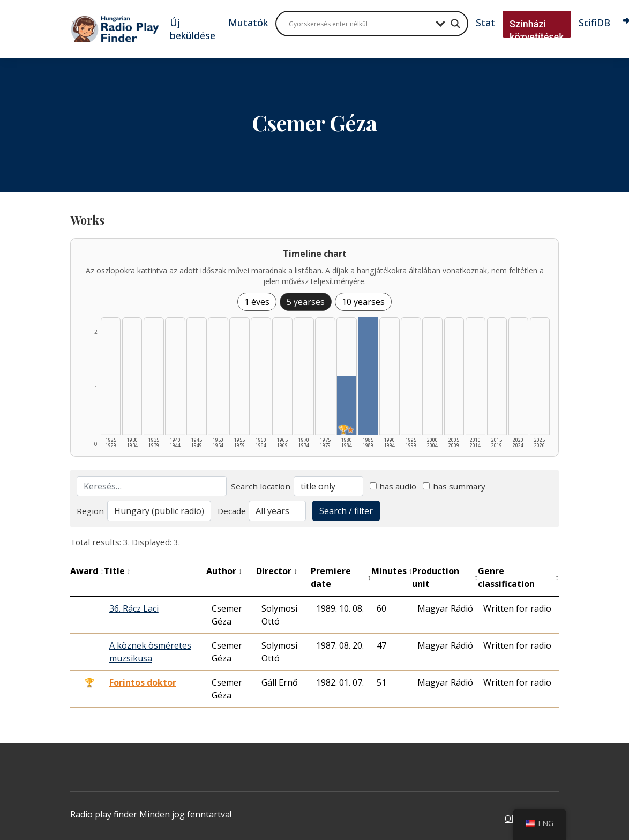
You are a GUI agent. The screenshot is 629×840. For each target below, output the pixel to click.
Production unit (445, 577)
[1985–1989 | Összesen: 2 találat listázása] (368, 376)
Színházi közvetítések (537, 30)
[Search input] (360, 24)
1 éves (257, 302)
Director (277, 571)
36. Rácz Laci (134, 608)
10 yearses (363, 302)
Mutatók (248, 23)
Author (224, 571)
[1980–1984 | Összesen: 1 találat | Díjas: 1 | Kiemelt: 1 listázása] (346, 405)
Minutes (392, 571)
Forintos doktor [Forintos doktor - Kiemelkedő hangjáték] (143, 682)
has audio (393, 486)
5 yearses (306, 302)
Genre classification (518, 577)
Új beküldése (193, 29)
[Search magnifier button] (455, 24)
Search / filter (346, 511)
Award (87, 571)
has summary (454, 486)
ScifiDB (594, 23)
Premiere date (341, 577)
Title (117, 571)
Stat (485, 23)
